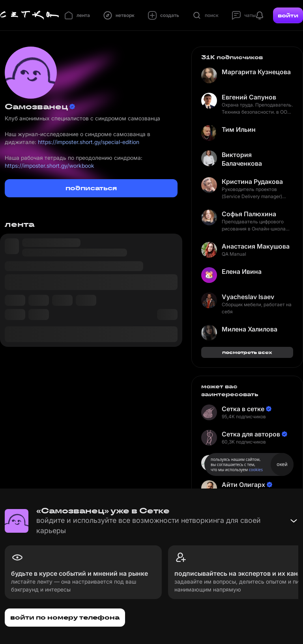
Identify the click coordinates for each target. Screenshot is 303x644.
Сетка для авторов (251, 434)
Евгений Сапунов (249, 97)
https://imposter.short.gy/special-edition (89, 142)
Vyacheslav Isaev (248, 297)
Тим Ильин (239, 129)
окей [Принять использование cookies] (282, 464)
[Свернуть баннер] (294, 521)
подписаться (91, 188)
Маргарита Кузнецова (256, 72)
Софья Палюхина (249, 214)
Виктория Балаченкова (242, 159)
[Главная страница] (30, 15)
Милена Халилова (250, 329)
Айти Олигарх (243, 485)
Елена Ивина (242, 271)
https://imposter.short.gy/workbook (50, 166)
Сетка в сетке (243, 409)
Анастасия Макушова (256, 246)
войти (288, 15)
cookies (256, 470)
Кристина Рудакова (252, 182)
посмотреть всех (247, 352)
